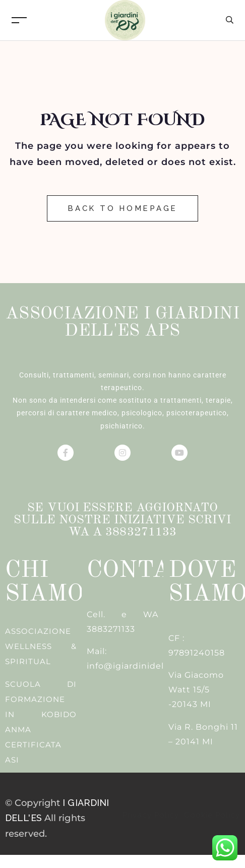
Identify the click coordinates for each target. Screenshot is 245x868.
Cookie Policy (211, 815)
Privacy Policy (152, 815)
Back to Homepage (122, 208)
